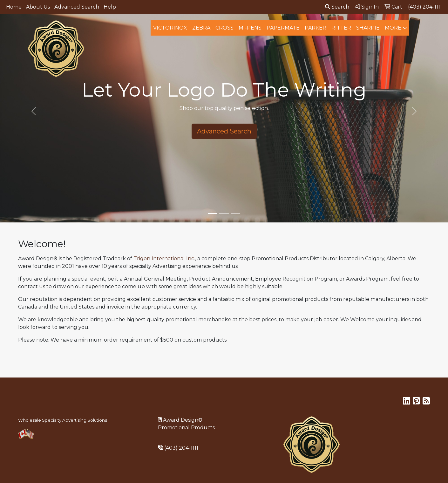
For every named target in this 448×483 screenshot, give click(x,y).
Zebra (201, 28)
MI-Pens (250, 28)
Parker (316, 28)
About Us (38, 7)
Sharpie (368, 28)
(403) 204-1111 (181, 448)
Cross (224, 28)
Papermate (283, 28)
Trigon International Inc (164, 259)
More (393, 28)
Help (110, 7)
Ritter (341, 28)
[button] (34, 111)
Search (337, 7)
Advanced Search (77, 7)
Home (14, 7)
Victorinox (170, 28)
